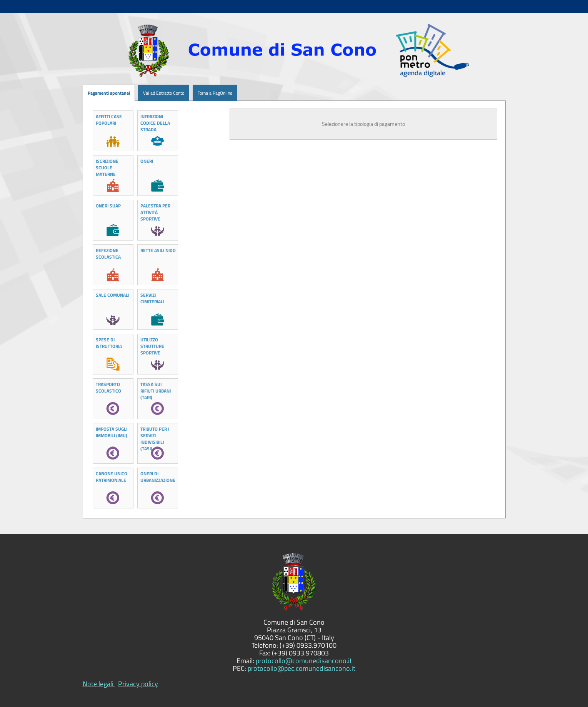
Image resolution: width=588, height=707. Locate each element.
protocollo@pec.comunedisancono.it (301, 668)
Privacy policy (138, 684)
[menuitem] (135, 93)
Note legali (98, 684)
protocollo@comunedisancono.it (304, 661)
